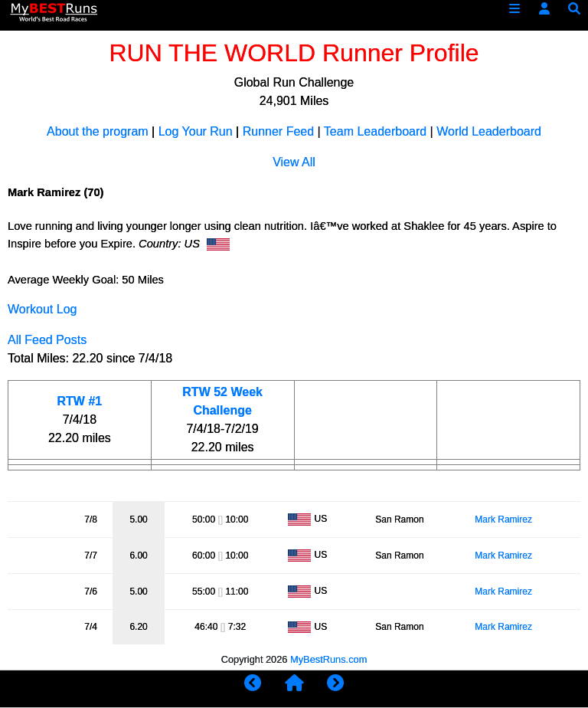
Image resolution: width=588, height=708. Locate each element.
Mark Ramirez (503, 520)
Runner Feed (278, 131)
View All (294, 162)
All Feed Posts (47, 340)
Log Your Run (196, 131)
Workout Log (42, 309)
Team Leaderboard (375, 131)
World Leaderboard (489, 131)
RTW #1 (80, 401)
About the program (98, 131)
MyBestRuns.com (328, 659)
